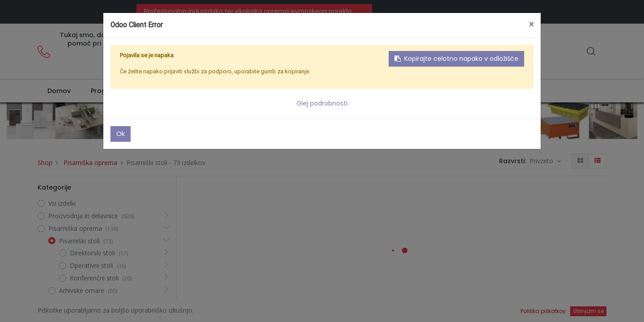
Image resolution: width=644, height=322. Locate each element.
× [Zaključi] (531, 24)
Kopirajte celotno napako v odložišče (456, 59)
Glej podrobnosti (322, 103)
